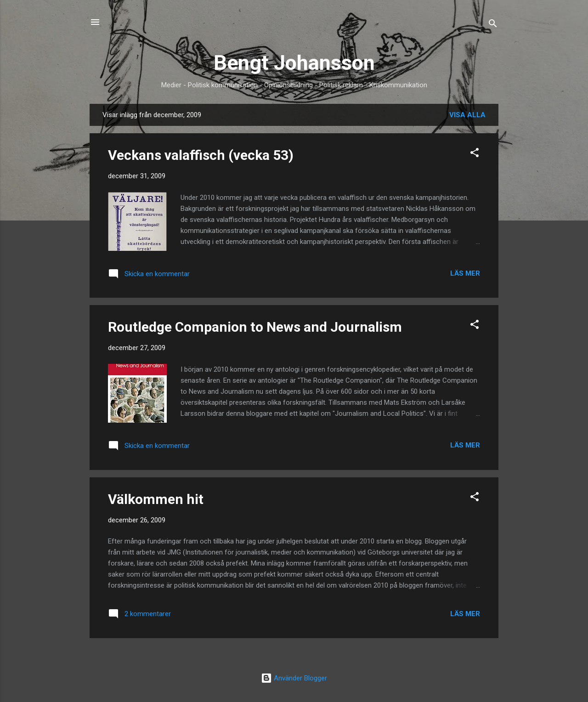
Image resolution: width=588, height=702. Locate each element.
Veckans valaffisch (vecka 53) (201, 155)
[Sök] (493, 25)
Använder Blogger (294, 678)
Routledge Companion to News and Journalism (255, 327)
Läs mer (465, 273)
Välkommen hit (156, 499)
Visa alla (467, 115)
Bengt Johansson (294, 63)
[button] (475, 154)
